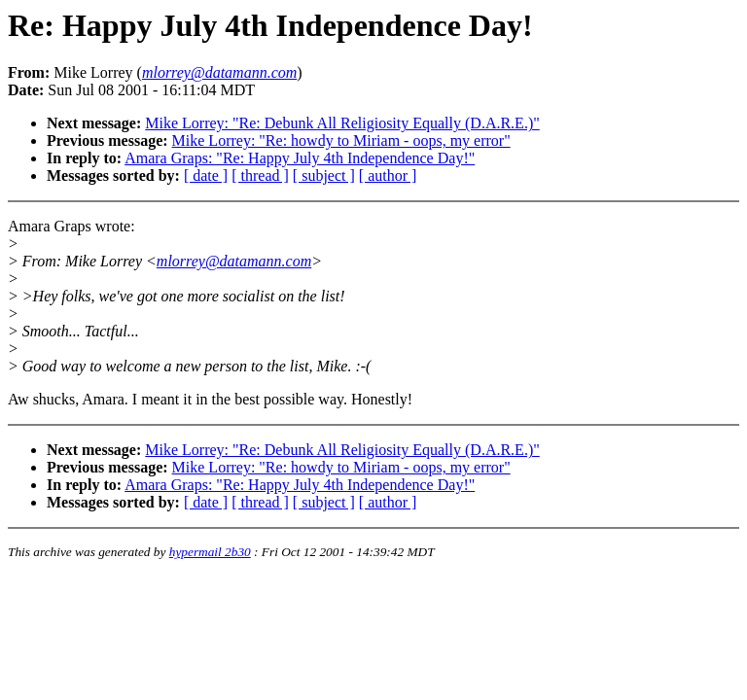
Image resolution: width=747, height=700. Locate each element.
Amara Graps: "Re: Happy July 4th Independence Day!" (300, 158)
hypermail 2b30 (210, 552)
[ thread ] (260, 175)
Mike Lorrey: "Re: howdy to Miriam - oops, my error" (341, 140)
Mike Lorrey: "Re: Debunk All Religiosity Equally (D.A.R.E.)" (342, 123)
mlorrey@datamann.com (234, 261)
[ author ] (388, 175)
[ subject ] (324, 175)
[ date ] (206, 175)
